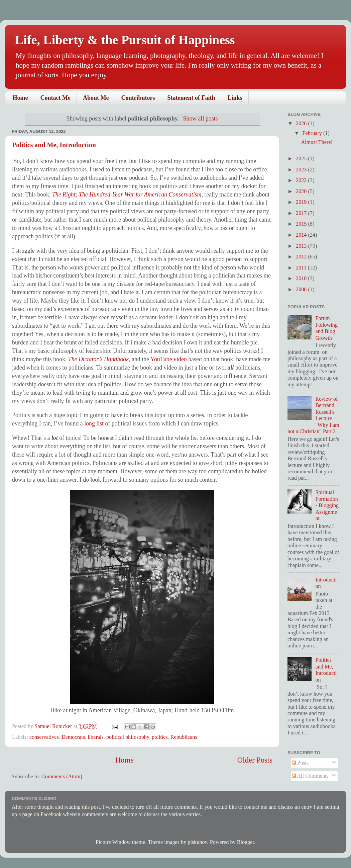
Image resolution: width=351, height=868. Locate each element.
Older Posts (255, 760)
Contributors (138, 98)
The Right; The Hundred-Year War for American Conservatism (127, 194)
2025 (302, 159)
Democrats (73, 737)
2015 (302, 224)
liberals (96, 737)
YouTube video (169, 359)
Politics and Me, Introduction (54, 145)
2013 (302, 246)
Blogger (246, 842)
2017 (302, 213)
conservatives (44, 737)
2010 (302, 279)
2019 (302, 202)
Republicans (184, 737)
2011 (302, 268)
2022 (302, 180)
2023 (302, 170)
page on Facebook (42, 814)
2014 (302, 235)
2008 (302, 290)
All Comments (310, 776)
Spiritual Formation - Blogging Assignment (327, 505)
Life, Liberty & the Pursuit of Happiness (125, 40)
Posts (300, 763)
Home (20, 98)
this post (91, 807)
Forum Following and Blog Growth (326, 328)
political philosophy (128, 737)
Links (235, 98)
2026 (302, 124)
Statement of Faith (191, 98)
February (313, 133)
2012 (302, 257)
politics (160, 737)
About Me (96, 98)
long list (94, 423)
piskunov (197, 842)
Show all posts (201, 119)
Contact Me (55, 98)
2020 (302, 191)
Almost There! (317, 142)
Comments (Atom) (62, 777)
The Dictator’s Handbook (98, 359)
